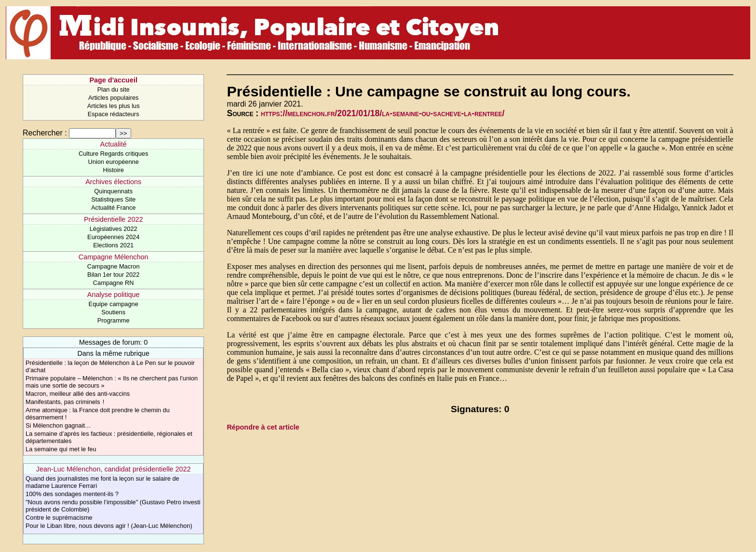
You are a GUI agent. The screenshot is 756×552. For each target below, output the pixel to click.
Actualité (114, 144)
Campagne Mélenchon (114, 257)
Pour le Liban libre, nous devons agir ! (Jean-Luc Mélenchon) (109, 526)
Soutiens (113, 312)
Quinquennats (113, 191)
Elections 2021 (113, 245)
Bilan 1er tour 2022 (113, 275)
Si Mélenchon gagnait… (58, 425)
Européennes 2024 (113, 237)
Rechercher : (45, 133)
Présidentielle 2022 (113, 219)
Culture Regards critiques (113, 154)
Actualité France (113, 208)
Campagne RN (114, 283)
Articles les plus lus (114, 106)
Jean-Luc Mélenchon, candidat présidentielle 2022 (114, 469)
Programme (114, 320)
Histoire (113, 170)
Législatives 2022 (114, 229)
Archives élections (113, 182)
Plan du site (114, 89)
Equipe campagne (114, 304)
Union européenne (114, 162)
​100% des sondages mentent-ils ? (72, 494)
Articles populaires (114, 98)
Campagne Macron (114, 266)
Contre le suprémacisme (59, 518)
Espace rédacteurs (114, 114)
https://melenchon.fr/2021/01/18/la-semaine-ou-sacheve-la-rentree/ (383, 113)
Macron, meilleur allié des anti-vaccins (78, 394)
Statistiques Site (113, 199)
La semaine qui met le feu (61, 449)
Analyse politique (114, 295)
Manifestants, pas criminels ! (65, 402)
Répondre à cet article (263, 427)
